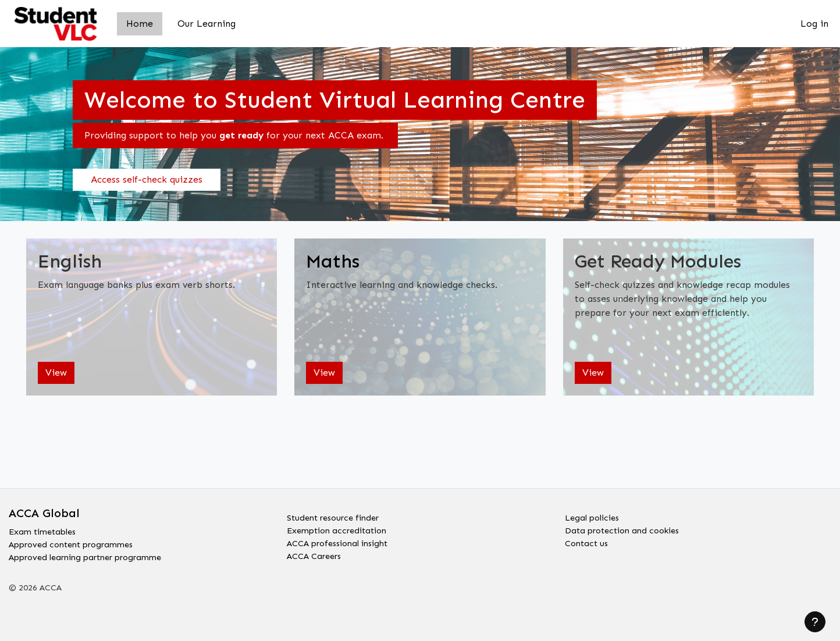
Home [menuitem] (140, 24)
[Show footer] (815, 622)
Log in (814, 24)
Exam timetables (47, 528)
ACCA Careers (318, 556)
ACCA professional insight (344, 542)
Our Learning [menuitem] (207, 24)
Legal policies (595, 514)
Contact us (588, 542)
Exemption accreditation (342, 528)
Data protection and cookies (629, 528)
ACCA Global (44, 508)
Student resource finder (338, 514)
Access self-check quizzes (147, 179)
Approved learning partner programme (96, 556)
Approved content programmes (79, 542)
